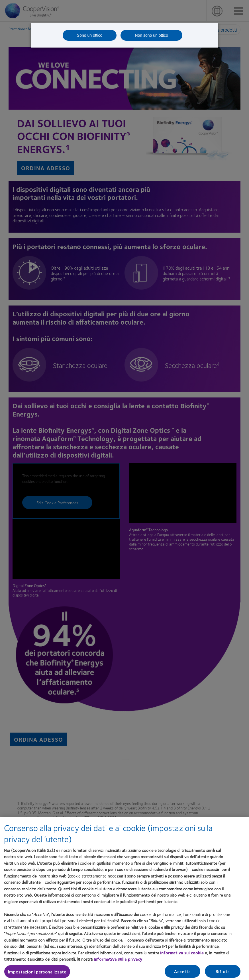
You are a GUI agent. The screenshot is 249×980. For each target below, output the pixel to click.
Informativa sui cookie (182, 955)
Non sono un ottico (151, 35)
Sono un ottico (90, 35)
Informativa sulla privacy (118, 961)
